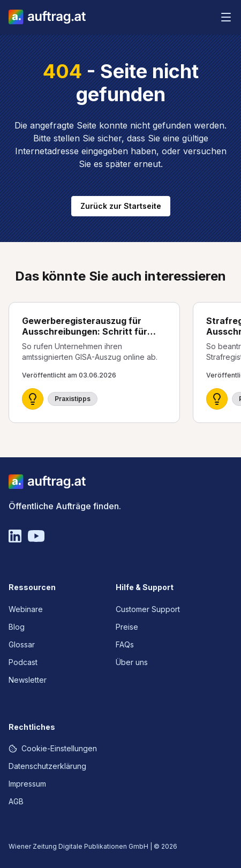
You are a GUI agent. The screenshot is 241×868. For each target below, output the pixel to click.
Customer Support (148, 609)
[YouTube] (36, 536)
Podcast (23, 662)
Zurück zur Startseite (121, 206)
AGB (16, 801)
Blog (17, 627)
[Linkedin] (15, 536)
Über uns (132, 662)
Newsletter (28, 680)
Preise (127, 627)
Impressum (27, 784)
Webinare (26, 609)
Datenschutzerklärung (47, 766)
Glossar (22, 644)
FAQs (125, 644)
